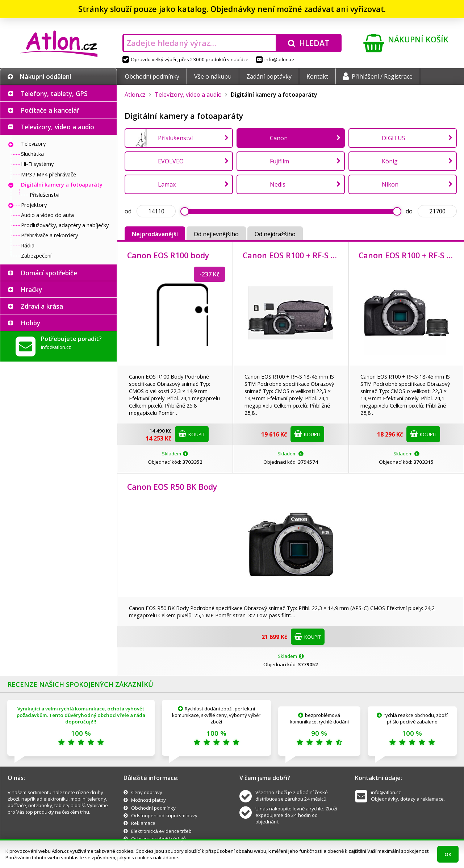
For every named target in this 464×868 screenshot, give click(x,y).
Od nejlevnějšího (216, 234)
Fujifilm (279, 161)
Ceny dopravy (147, 792)
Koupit (192, 434)
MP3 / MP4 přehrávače (49, 174)
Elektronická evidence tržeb (161, 831)
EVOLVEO (171, 161)
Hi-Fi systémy (37, 164)
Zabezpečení (36, 255)
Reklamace (143, 823)
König (390, 161)
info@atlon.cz (275, 59)
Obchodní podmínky (152, 76)
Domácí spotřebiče (49, 273)
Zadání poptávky (269, 76)
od (128, 211)
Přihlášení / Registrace (378, 76)
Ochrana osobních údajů (158, 839)
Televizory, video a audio (57, 127)
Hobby (30, 323)
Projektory (34, 205)
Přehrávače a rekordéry (49, 235)
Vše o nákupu (213, 76)
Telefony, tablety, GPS (54, 93)
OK (448, 854)
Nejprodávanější (155, 234)
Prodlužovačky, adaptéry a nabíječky (65, 225)
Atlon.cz (135, 95)
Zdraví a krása (42, 306)
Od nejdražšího (275, 234)
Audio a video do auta (47, 215)
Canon (279, 138)
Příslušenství (45, 195)
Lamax (167, 184)
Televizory (33, 143)
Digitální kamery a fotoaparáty (62, 184)
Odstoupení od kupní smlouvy (164, 815)
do (409, 211)
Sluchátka (32, 154)
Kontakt (317, 76)
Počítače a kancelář (50, 110)
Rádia (28, 245)
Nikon (390, 184)
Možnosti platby (149, 800)
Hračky (31, 289)
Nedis (278, 184)
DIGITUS (394, 138)
